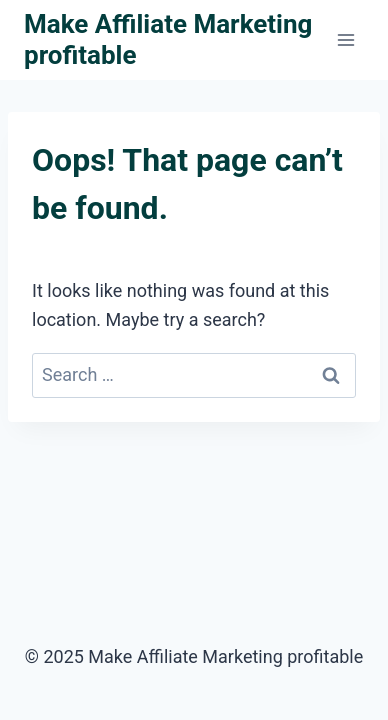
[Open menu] (345, 39)
